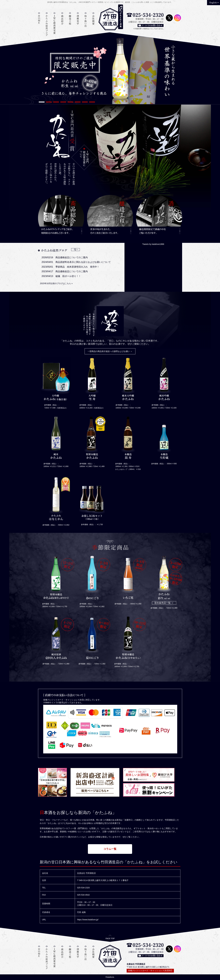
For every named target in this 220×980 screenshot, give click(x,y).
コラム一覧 (110, 849)
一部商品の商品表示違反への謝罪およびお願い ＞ (110, 351)
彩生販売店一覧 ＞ (164, 603)
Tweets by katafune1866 (153, 244)
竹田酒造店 (110, 19)
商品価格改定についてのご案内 (72, 257)
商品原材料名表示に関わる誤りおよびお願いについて (83, 262)
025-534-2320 (83, 888)
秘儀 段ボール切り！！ (68, 276)
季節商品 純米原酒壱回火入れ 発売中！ (77, 267)
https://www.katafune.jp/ (88, 920)
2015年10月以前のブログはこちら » (56, 283)
